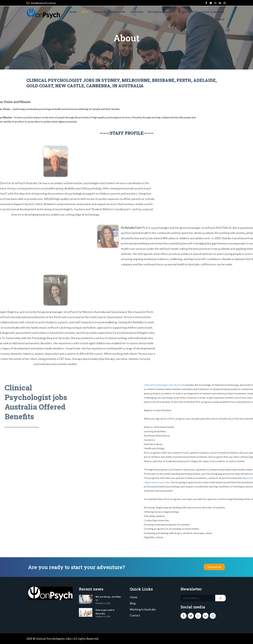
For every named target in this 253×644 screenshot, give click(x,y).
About (85, 13)
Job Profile (137, 13)
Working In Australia (161, 13)
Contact (220, 21)
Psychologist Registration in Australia (201, 13)
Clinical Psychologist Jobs (109, 13)
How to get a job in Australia (108, 610)
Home (73, 13)
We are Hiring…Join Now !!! (108, 597)
